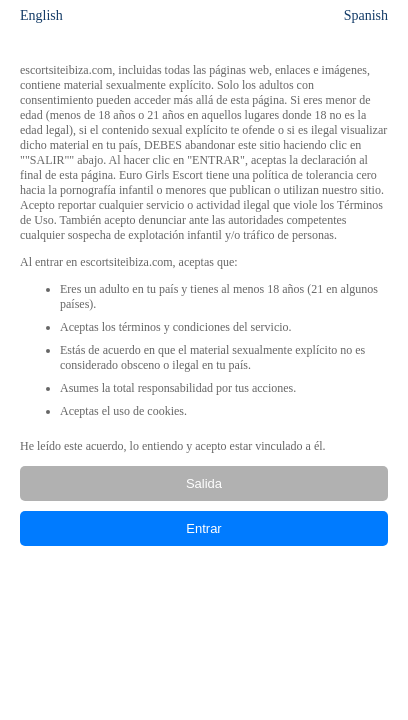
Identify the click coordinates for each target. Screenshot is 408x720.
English (41, 15)
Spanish (366, 15)
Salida (204, 483)
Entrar (203, 528)
